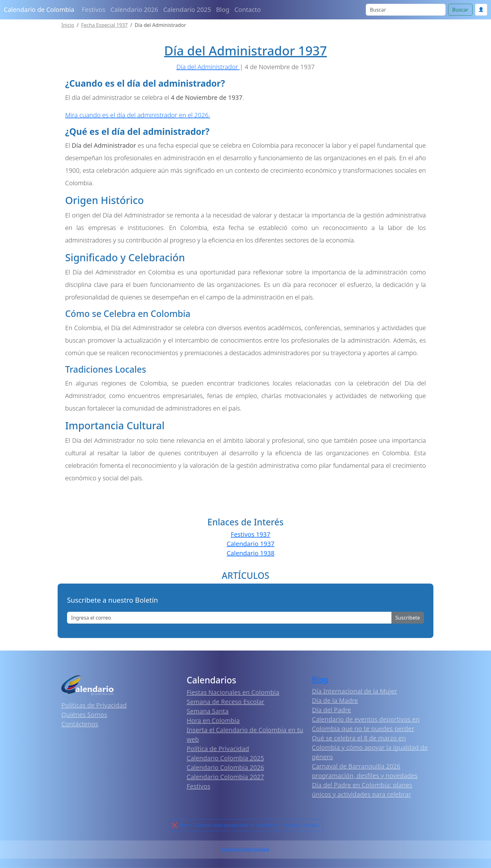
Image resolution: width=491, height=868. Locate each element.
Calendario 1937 (251, 544)
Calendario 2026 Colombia (246, 849)
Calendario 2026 (134, 10)
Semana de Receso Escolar (225, 702)
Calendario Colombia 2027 (225, 777)
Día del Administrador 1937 (246, 51)
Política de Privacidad (218, 749)
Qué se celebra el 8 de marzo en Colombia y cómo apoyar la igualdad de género (370, 747)
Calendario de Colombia (39, 10)
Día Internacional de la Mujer (354, 691)
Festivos (93, 10)
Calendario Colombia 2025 (225, 758)
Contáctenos (80, 724)
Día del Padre (331, 710)
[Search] (406, 10)
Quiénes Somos (84, 715)
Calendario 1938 (251, 553)
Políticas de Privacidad (94, 705)
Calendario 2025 (187, 10)
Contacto (247, 10)
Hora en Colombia (213, 720)
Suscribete (408, 618)
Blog (223, 10)
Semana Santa (208, 711)
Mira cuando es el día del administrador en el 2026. (138, 115)
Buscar (460, 10)
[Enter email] (229, 618)
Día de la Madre (335, 700)
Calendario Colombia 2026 (225, 767)
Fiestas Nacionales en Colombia (233, 692)
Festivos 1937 (251, 534)
